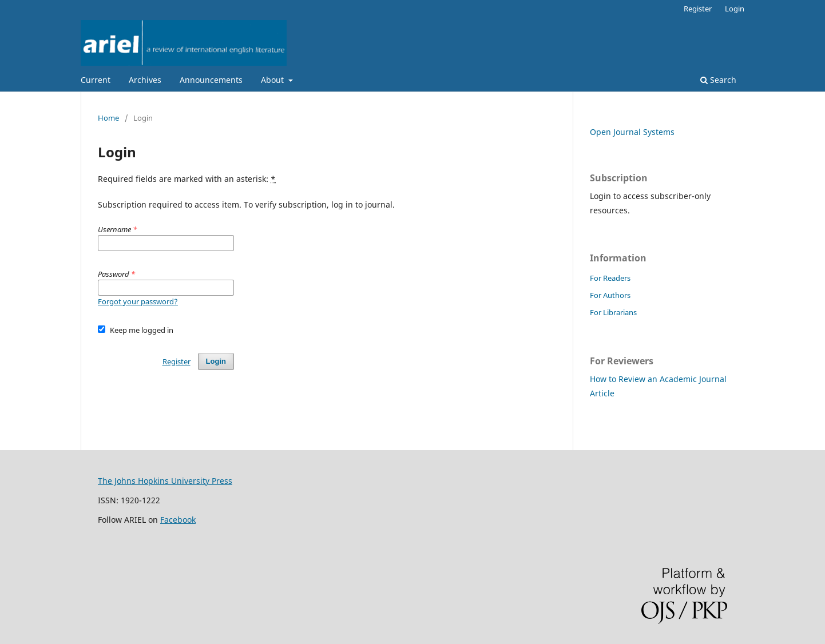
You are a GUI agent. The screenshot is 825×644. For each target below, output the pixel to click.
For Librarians (613, 312)
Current (96, 80)
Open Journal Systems (632, 132)
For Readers (610, 278)
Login (735, 9)
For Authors (610, 295)
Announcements (211, 80)
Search (718, 80)
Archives (145, 80)
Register (698, 9)
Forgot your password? (138, 301)
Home (108, 118)
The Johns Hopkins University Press (165, 481)
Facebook (178, 520)
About (273, 80)
